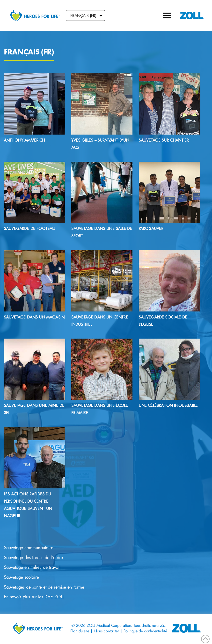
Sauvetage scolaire (21, 577)
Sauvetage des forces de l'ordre (33, 557)
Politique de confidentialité (145, 631)
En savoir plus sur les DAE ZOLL (34, 597)
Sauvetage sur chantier (164, 140)
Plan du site (80, 631)
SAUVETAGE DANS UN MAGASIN (34, 317)
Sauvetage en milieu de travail (32, 567)
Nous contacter (106, 631)
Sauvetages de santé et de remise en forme (44, 587)
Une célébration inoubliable (168, 405)
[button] (167, 15)
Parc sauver (151, 228)
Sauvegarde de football (30, 228)
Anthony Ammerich (24, 140)
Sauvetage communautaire (29, 548)
